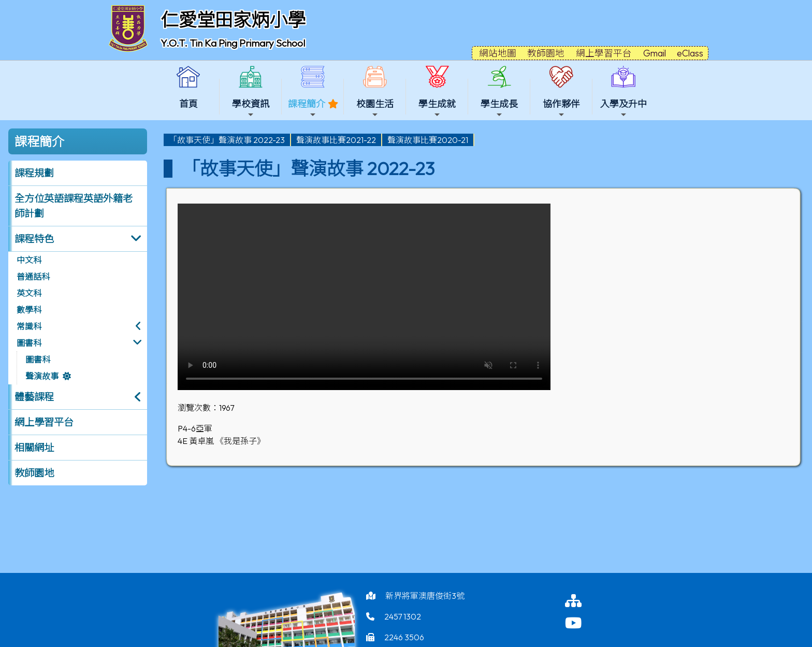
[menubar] (319, 140)
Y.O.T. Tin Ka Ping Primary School (233, 43)
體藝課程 (34, 397)
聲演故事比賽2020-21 (428, 140)
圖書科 (29, 343)
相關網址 (34, 448)
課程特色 (34, 239)
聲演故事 (42, 376)
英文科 (29, 293)
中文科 (29, 260)
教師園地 (34, 473)
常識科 (29, 326)
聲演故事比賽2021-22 (336, 140)
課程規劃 (34, 173)
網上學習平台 (44, 422)
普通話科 (33, 277)
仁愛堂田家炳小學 (233, 20)
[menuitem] (227, 140)
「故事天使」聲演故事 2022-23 (227, 140)
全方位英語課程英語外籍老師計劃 (74, 206)
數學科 (29, 310)
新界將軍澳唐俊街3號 (425, 596)
